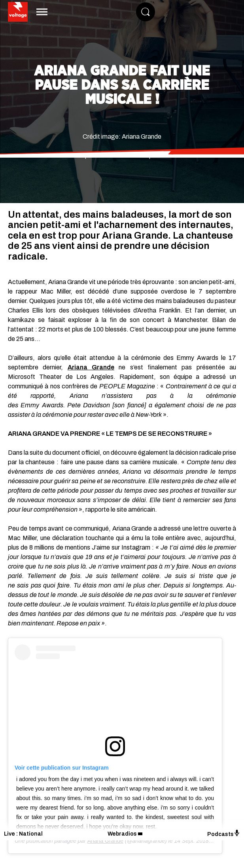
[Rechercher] (146, 12)
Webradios (122, 834)
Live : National (23, 834)
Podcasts (224, 833)
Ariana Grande (91, 367)
